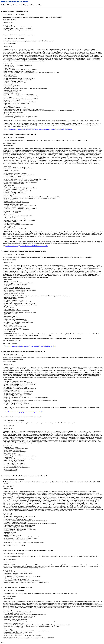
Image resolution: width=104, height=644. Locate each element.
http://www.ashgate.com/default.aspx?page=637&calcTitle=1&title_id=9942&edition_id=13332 (31, 346)
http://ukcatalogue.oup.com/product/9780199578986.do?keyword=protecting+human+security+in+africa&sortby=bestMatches (39, 129)
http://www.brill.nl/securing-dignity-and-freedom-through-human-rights (24, 412)
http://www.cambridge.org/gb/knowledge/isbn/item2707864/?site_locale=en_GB (26, 246)
